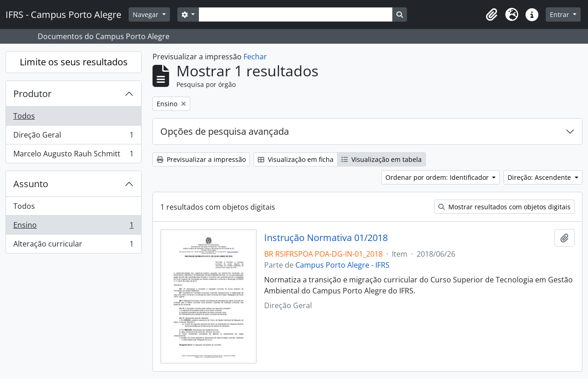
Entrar (560, 14)
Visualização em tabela (382, 159)
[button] (492, 15)
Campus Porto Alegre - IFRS (342, 265)
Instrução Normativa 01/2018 (326, 238)
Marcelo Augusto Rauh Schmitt (73, 155)
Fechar (255, 57)
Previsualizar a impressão (201, 159)
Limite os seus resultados (74, 62)
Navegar (147, 14)
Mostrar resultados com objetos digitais (504, 207)
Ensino (73, 227)
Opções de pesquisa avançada (225, 131)
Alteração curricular (73, 246)
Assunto (31, 184)
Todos (24, 116)
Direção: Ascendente (540, 177)
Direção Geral (73, 137)
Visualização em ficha (296, 159)
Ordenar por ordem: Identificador (438, 177)
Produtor (32, 94)
